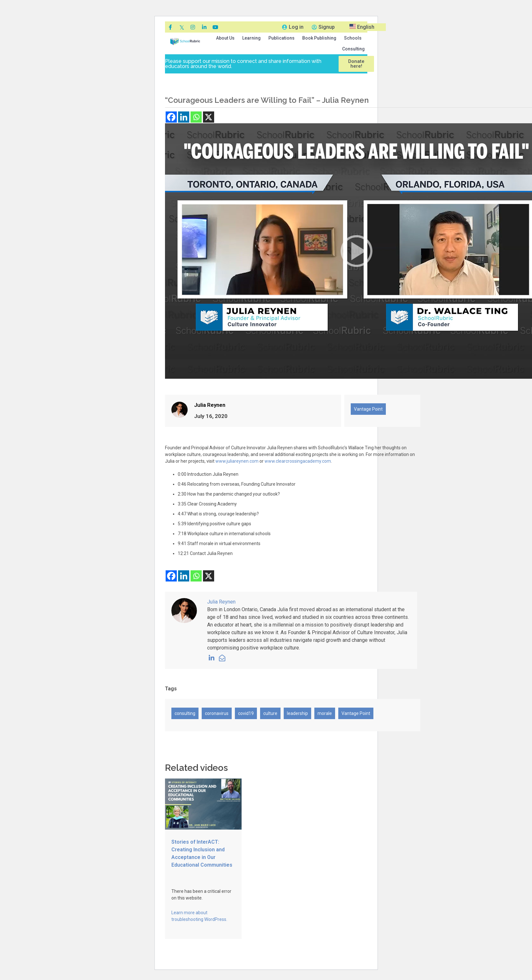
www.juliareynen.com (237, 461)
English (362, 27)
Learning (251, 38)
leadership (297, 713)
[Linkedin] (184, 117)
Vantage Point (368, 409)
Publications (281, 38)
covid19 (246, 713)
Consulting (353, 49)
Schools (353, 38)
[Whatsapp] (196, 117)
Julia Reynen (210, 405)
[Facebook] (171, 117)
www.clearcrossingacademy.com (298, 461)
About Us (225, 38)
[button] (225, 38)
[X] (209, 117)
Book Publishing (319, 38)
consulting (185, 713)
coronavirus (217, 713)
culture (270, 713)
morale (325, 713)
